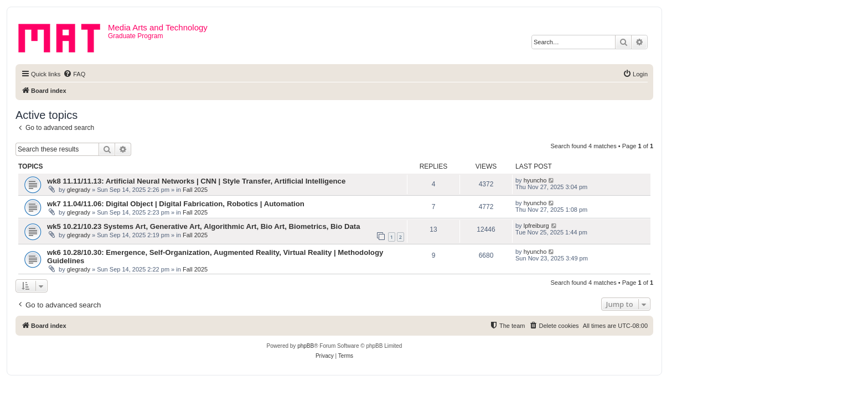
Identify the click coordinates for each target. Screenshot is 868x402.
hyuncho (535, 180)
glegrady (79, 190)
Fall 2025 (195, 190)
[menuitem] (74, 74)
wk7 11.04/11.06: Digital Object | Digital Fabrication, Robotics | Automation (176, 204)
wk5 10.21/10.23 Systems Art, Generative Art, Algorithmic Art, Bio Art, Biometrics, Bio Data (204, 226)
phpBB (306, 346)
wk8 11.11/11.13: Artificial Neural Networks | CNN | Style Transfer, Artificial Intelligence (196, 181)
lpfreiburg (536, 226)
